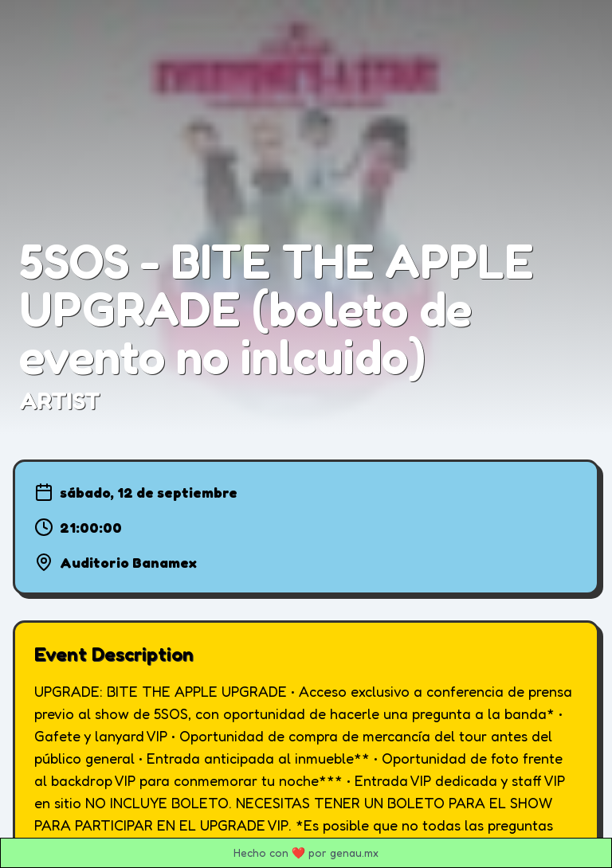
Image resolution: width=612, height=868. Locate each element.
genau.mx (354, 852)
